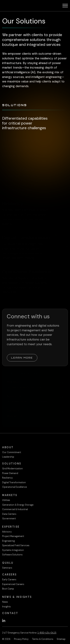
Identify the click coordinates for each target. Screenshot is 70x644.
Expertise (11, 527)
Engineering (8, 541)
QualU (8, 563)
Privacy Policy (21, 639)
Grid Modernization (12, 469)
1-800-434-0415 (47, 633)
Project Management (13, 536)
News (5, 602)
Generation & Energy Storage (18, 505)
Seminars (7, 568)
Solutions (12, 464)
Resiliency (7, 478)
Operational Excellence (14, 487)
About (8, 447)
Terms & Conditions (43, 639)
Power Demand (10, 473)
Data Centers (9, 514)
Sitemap (61, 639)
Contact (10, 613)
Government (9, 519)
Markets (10, 495)
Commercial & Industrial (15, 509)
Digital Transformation (14, 483)
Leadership (8, 457)
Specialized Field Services (16, 545)
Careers (10, 575)
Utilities (6, 500)
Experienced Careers (13, 584)
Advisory (7, 532)
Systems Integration (13, 550)
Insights (6, 607)
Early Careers (9, 580)
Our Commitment (12, 452)
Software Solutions (12, 555)
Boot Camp (8, 589)
